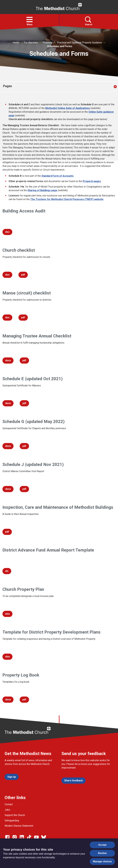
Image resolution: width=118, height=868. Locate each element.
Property (47, 43)
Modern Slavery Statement (19, 826)
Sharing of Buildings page (42, 190)
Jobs (7, 810)
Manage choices (102, 861)
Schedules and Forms (60, 46)
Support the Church (15, 815)
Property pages (92, 181)
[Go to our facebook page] (7, 837)
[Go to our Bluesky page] (44, 837)
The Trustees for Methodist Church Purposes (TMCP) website (67, 199)
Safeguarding (12, 821)
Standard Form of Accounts (58, 176)
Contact (9, 804)
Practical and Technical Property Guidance (79, 43)
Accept (102, 845)
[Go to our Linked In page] (22, 837)
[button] (29, 20)
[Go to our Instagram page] (15, 837)
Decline (102, 853)
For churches (31, 43)
